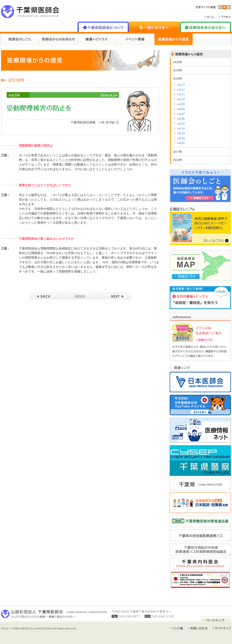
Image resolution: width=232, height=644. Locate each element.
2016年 (178, 160)
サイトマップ (222, 628)
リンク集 (177, 628)
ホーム (210, 17)
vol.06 (181, 119)
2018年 (178, 79)
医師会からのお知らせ (59, 39)
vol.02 (181, 138)
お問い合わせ (198, 628)
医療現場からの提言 (173, 39)
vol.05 (181, 124)
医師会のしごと (20, 39)
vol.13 (181, 85)
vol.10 (181, 99)
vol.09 (181, 104)
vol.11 (181, 94)
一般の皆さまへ (154, 27)
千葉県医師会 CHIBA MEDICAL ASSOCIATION (30, 12)
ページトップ (216, 619)
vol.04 (181, 128)
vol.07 (181, 114)
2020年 (178, 62)
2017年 (178, 152)
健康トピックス (97, 39)
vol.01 (181, 143)
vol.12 (181, 90)
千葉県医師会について (103, 27)
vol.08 (181, 109)
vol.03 (181, 133)
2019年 (178, 70)
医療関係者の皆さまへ (205, 27)
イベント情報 (135, 39)
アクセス (225, 17)
